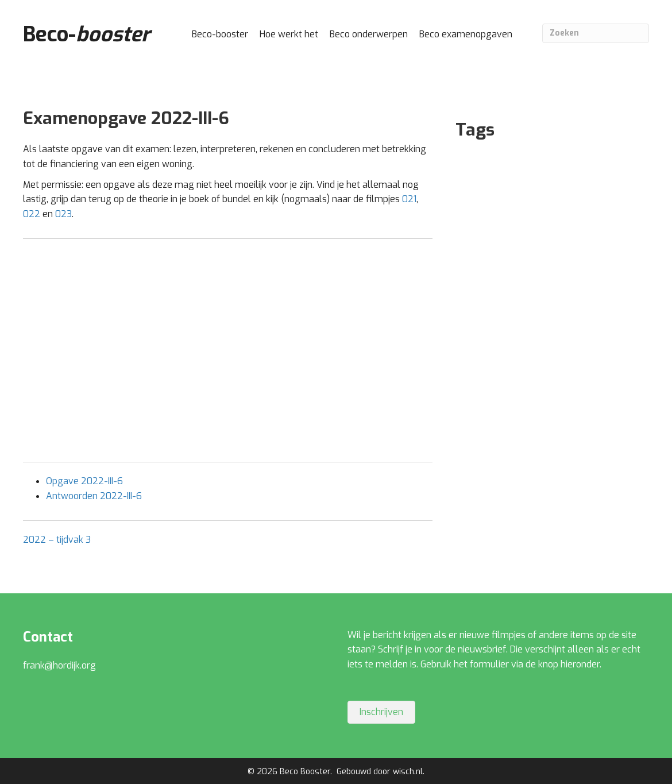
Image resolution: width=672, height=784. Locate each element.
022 (32, 214)
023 (63, 214)
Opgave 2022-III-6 (84, 481)
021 (409, 199)
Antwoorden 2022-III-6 (94, 496)
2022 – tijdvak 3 (57, 540)
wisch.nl (408, 772)
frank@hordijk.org (59, 665)
